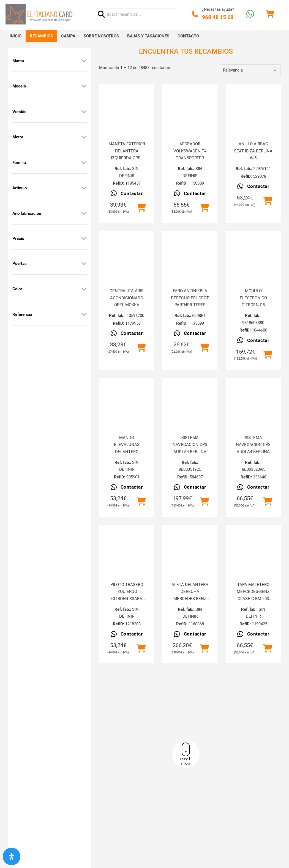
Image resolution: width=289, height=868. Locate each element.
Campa (68, 36)
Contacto (188, 36)
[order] (250, 70)
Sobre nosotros (101, 36)
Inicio (16, 36)
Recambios (41, 36)
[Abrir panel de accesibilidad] (12, 856)
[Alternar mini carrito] (270, 14)
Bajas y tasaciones (148, 36)
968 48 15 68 (218, 17)
